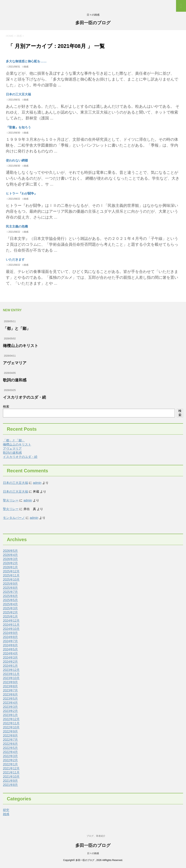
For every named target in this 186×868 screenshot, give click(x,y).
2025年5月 (10, 600)
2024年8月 (10, 637)
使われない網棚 (17, 160)
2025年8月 (10, 588)
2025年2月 (10, 612)
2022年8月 (10, 736)
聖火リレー (11, 500)
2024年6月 (10, 645)
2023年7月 (10, 690)
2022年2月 (10, 760)
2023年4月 (10, 703)
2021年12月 (11, 768)
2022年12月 (11, 719)
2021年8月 (10, 785)
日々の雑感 (93, 853)
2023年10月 (11, 678)
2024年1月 (10, 666)
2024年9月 (10, 633)
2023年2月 (10, 711)
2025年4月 (10, 604)
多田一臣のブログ (93, 23)
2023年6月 (10, 694)
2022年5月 (10, 748)
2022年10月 (11, 727)
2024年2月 (10, 662)
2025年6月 (10, 596)
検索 (6, 407)
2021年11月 (11, 773)
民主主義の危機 (17, 226)
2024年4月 (10, 653)
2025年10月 (11, 580)
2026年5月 (10, 551)
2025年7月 (10, 592)
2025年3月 (10, 608)
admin (37, 483)
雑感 (26, 67)
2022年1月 (10, 764)
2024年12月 (11, 621)
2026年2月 (10, 563)
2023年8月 (10, 686)
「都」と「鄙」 (17, 328)
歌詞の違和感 (15, 380)
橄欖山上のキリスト (21, 346)
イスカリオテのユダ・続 (24, 397)
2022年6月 (10, 744)
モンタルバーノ (14, 518)
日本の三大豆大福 (18, 94)
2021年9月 (10, 781)
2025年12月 (11, 571)
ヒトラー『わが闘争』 (22, 193)
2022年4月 (10, 752)
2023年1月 (10, 715)
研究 (6, 810)
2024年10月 (11, 629)
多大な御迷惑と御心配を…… (26, 61)
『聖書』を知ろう (18, 127)
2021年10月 (11, 777)
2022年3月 (10, 756)
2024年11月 (11, 625)
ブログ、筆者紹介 (96, 836)
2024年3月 (10, 658)
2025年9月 (10, 584)
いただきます (15, 260)
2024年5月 (10, 649)
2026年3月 (10, 559)
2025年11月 (11, 575)
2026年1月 (10, 567)
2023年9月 (10, 682)
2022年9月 (10, 731)
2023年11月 (11, 674)
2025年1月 (10, 616)
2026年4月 (10, 555)
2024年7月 (10, 641)
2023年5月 (10, 699)
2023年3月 (10, 707)
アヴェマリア (15, 363)
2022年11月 (11, 723)
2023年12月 (11, 670)
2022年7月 (10, 740)
